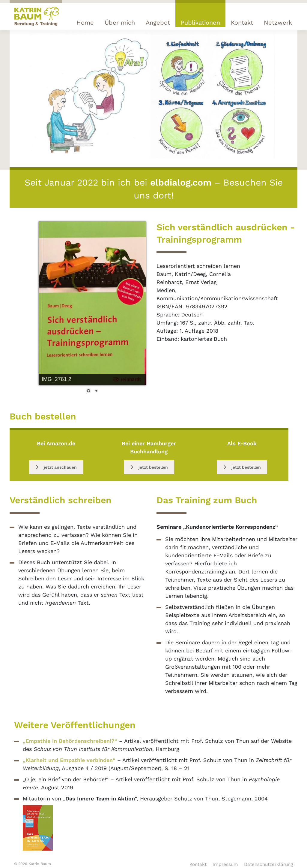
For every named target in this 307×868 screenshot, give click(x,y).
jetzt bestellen (149, 467)
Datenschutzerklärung (268, 864)
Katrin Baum (40, 864)
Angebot (158, 23)
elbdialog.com (181, 182)
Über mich (120, 23)
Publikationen (200, 23)
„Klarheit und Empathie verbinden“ (69, 760)
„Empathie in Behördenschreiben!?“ (70, 741)
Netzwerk (278, 23)
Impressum (225, 864)
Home (85, 23)
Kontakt (242, 23)
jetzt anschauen (56, 467)
